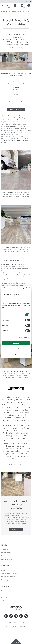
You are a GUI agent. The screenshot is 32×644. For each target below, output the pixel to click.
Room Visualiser (6, 556)
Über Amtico (5, 594)
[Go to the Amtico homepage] (6, 6)
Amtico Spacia (16, 529)
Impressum (5, 597)
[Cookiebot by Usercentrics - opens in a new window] (23, 288)
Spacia (22, 138)
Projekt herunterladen (16, 110)
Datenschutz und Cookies (16, 622)
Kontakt (4, 591)
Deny (16, 354)
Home (3, 11)
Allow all (16, 343)
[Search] (15, 6)
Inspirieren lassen (6, 559)
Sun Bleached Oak (7, 73)
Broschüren (5, 570)
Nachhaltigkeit (6, 580)
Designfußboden (6, 553)
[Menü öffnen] (29, 6)
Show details (23, 338)
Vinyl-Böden (5, 549)
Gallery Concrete (22, 141)
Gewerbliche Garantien (8, 577)
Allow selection (16, 349)
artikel (8, 11)
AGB (3, 601)
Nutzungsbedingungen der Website (16, 627)
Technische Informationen (9, 573)
